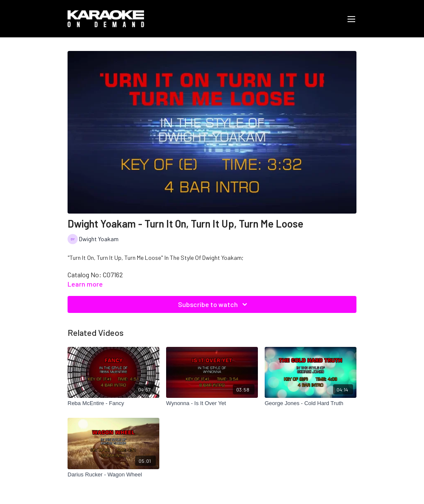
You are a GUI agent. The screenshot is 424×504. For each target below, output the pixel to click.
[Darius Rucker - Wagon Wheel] (113, 475)
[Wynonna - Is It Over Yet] (212, 403)
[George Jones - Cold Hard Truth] (311, 403)
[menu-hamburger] (351, 19)
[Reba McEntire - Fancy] (113, 403)
